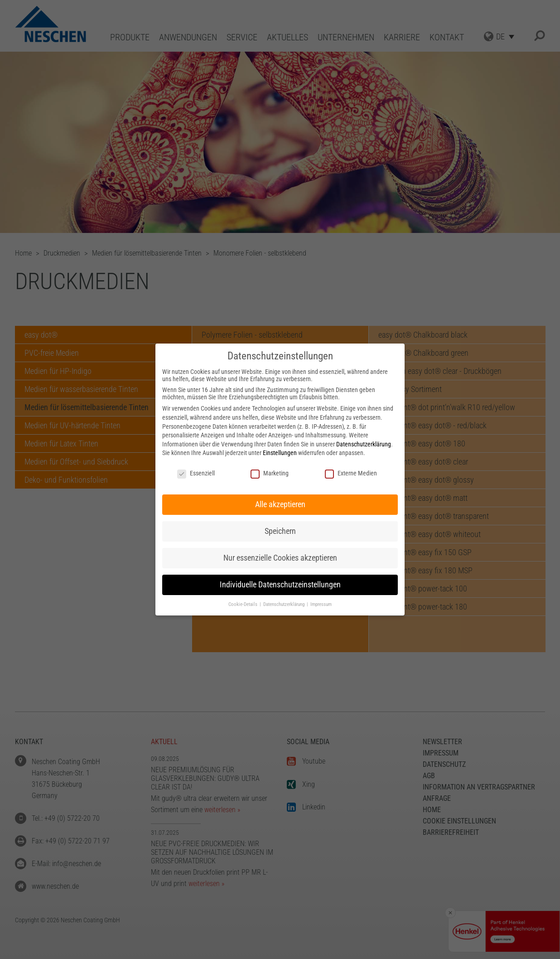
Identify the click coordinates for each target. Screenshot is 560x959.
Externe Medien (351, 473)
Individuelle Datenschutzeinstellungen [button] (280, 585)
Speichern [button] (280, 531)
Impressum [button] (321, 604)
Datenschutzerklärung (364, 444)
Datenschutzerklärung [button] (285, 604)
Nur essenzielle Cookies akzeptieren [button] (280, 558)
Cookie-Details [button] (244, 604)
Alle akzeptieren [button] (280, 504)
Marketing (270, 473)
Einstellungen (280, 453)
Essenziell (196, 473)
